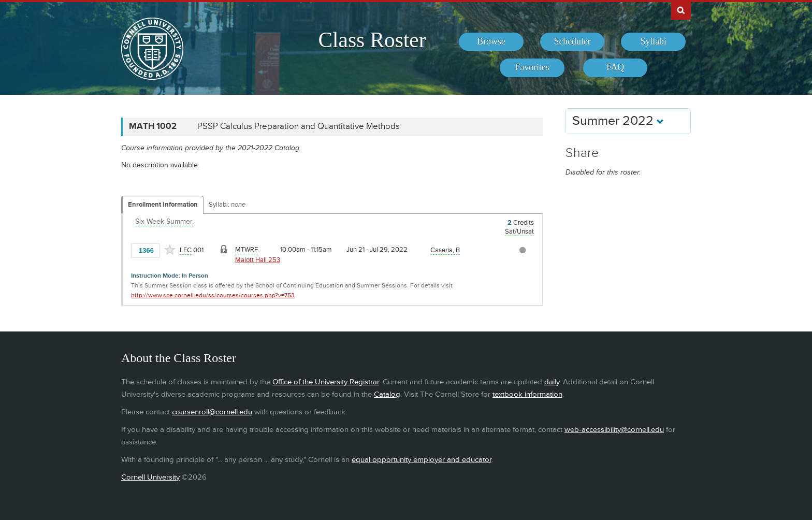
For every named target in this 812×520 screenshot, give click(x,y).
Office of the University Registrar (326, 382)
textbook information (527, 394)
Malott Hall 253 (258, 260)
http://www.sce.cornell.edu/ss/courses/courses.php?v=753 (213, 295)
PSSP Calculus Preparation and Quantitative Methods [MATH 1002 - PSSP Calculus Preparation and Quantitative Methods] (299, 126)
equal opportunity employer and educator (422, 460)
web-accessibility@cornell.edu (614, 430)
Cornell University (150, 477)
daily (552, 382)
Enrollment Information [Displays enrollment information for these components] (163, 205)
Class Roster (372, 40)
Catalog (387, 394)
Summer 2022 (618, 121)
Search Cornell (681, 10)
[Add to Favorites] (170, 250)
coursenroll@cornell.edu (212, 412)
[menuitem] (491, 42)
